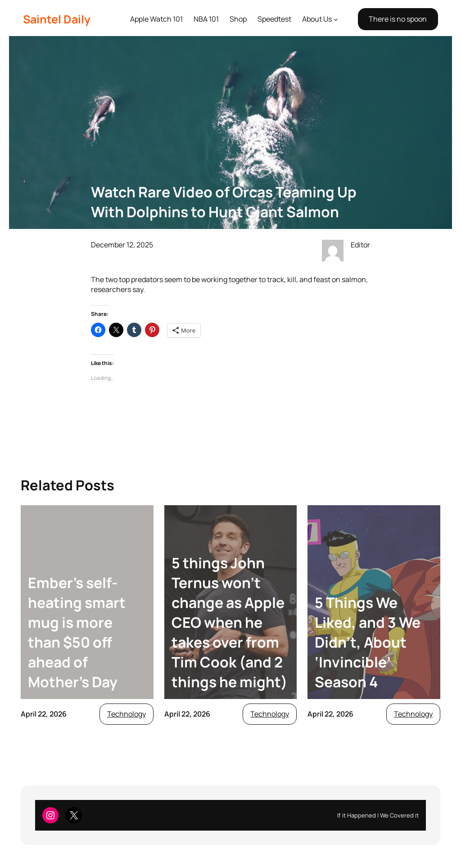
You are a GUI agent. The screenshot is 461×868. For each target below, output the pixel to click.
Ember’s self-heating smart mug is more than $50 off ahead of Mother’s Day (77, 632)
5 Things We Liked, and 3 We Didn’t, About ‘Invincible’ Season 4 (368, 642)
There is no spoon (398, 19)
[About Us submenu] (336, 19)
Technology (127, 714)
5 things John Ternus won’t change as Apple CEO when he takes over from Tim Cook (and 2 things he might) (230, 622)
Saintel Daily (57, 19)
